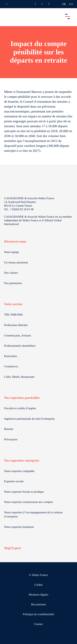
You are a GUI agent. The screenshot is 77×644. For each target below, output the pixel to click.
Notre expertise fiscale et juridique (24, 492)
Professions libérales (16, 325)
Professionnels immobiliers (20, 346)
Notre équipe (12, 252)
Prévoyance (11, 440)
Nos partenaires (13, 283)
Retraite (9, 429)
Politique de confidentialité (39, 614)
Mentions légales (38, 595)
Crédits (38, 585)
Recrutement (39, 605)
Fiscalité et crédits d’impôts (20, 409)
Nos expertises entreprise (22, 461)
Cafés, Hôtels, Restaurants (19, 377)
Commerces (11, 367)
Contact (39, 624)
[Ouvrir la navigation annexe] (7, 4)
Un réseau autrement (16, 263)
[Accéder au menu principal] (68, 16)
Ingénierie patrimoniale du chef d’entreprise (29, 419)
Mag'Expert (13, 548)
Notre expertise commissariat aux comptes (29, 502)
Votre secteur (13, 304)
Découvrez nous (15, 242)
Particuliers (11, 356)
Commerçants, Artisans (18, 336)
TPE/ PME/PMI (13, 315)
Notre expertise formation (19, 527)
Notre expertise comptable (19, 471)
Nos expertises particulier (22, 398)
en (71, 4)
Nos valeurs (11, 273)
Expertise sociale (14, 482)
